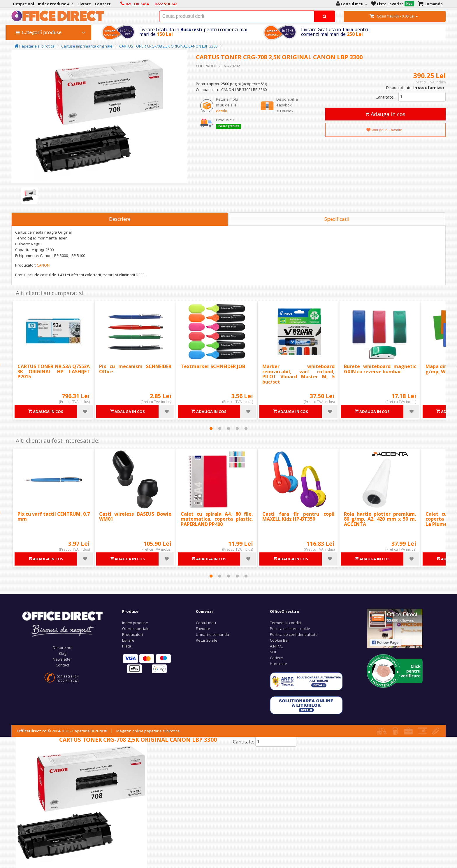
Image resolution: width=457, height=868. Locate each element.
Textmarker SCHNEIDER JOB (213, 366)
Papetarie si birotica (34, 46)
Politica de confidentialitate (294, 634)
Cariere (276, 658)
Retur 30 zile (207, 640)
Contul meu (206, 623)
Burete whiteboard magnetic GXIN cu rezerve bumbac (380, 369)
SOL (273, 652)
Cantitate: (385, 97)
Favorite (203, 629)
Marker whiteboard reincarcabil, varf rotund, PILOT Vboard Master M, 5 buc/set (298, 374)
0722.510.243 (68, 681)
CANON (43, 265)
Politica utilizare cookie (290, 629)
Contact (62, 665)
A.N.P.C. (276, 646)
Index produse (135, 623)
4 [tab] (237, 428)
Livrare (128, 640)
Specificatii (337, 219)
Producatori (132, 634)
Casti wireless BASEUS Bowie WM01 (135, 517)
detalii (221, 111)
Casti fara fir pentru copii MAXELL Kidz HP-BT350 (298, 517)
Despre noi (63, 647)
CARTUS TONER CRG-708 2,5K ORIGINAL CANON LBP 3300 (168, 46)
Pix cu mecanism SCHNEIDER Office (135, 369)
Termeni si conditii (286, 623)
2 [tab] (220, 428)
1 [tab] (211, 428)
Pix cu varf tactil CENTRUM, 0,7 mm (54, 517)
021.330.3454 (68, 676)
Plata (127, 646)
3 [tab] (228, 428)
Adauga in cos (385, 114)
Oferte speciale (136, 629)
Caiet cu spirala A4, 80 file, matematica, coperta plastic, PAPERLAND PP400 (217, 519)
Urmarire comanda (212, 634)
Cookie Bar (280, 640)
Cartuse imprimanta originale (87, 46)
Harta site (278, 664)
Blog (62, 653)
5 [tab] (246, 428)
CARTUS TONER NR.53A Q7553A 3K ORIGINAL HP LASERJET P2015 (54, 371)
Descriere (120, 219)
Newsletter (62, 659)
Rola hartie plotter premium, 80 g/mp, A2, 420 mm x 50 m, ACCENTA (380, 519)
